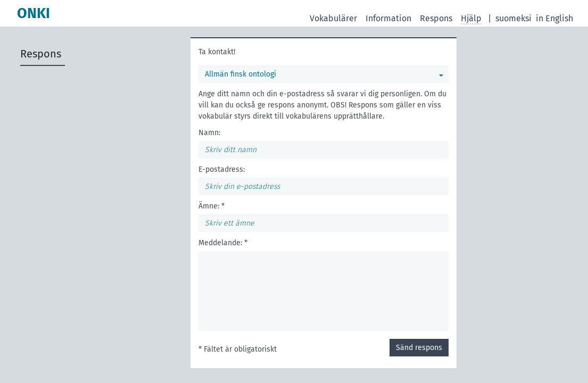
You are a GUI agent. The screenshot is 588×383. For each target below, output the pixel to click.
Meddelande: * (223, 243)
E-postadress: (222, 169)
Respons (436, 18)
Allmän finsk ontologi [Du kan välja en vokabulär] (241, 74)
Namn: (209, 133)
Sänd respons (419, 348)
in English (554, 18)
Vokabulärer (333, 18)
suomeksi (514, 18)
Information (388, 18)
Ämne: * (212, 206)
